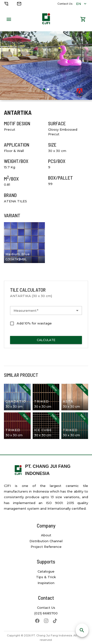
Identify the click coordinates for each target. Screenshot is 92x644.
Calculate (46, 340)
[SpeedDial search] (82, 630)
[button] (46, 310)
